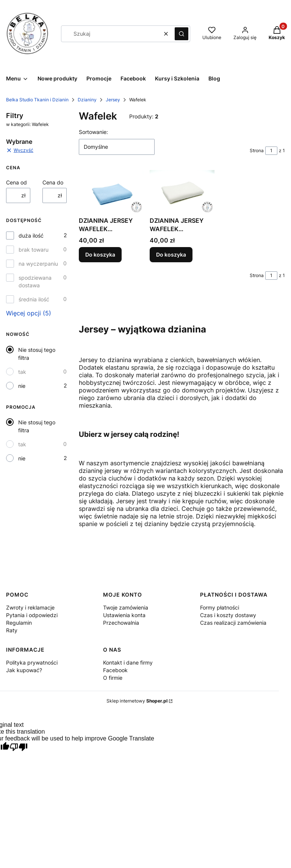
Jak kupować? (24, 670)
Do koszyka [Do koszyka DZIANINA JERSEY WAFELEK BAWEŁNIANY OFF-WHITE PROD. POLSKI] (171, 254)
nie (22, 386)
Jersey (113, 100)
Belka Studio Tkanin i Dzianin (37, 100)
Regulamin (19, 623)
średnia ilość (34, 299)
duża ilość (31, 236)
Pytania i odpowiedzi (32, 615)
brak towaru (34, 250)
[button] (181, 34)
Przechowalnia (121, 623)
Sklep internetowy (137, 701)
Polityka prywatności (32, 662)
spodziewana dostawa (35, 281)
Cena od (16, 182)
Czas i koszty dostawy (228, 615)
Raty (12, 630)
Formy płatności (220, 607)
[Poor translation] (19, 748)
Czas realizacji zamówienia (233, 623)
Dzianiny (87, 100)
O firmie (113, 678)
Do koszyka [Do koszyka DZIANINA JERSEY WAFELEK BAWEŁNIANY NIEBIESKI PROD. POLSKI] (100, 254)
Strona (257, 150)
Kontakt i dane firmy (128, 662)
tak (22, 372)
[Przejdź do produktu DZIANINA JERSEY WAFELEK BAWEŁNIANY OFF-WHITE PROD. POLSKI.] (182, 192)
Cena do (53, 182)
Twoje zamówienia (126, 607)
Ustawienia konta (124, 615)
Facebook (115, 670)
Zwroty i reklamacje (30, 607)
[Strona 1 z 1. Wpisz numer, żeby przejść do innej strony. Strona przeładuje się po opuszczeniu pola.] (271, 151)
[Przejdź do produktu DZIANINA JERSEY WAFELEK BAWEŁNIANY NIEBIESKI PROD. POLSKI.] (111, 192)
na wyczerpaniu (38, 264)
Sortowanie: (93, 132)
